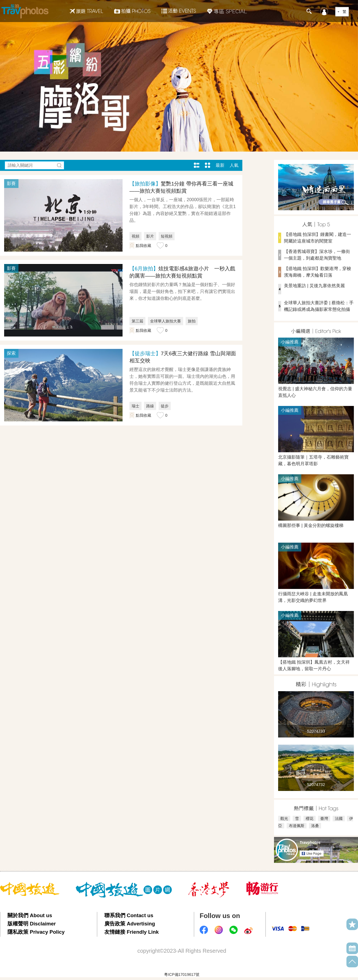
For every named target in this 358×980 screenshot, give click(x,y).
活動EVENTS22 (179, 9)
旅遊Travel (86, 11)
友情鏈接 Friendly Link (131, 932)
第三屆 (137, 321)
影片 (150, 236)
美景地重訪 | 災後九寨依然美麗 (314, 286)
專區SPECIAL (227, 11)
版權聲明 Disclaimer (32, 924)
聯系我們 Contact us (129, 915)
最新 (220, 165)
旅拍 (192, 321)
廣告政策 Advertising (130, 924)
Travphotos (310, 842)
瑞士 (135, 406)
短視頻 (167, 236)
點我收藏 (143, 246)
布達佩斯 (297, 826)
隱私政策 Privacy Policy (36, 932)
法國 (339, 819)
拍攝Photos (132, 11)
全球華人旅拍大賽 (166, 321)
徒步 (165, 406)
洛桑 (315, 826)
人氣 (234, 165)
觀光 (284, 819)
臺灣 (324, 819)
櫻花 (310, 819)
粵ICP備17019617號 (182, 974)
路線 (150, 406)
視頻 (135, 236)
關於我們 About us (30, 915)
